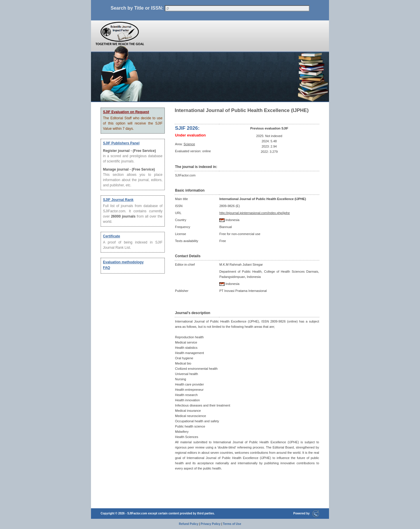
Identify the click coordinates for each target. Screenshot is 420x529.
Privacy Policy (211, 524)
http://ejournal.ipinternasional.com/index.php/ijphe (255, 213)
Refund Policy (189, 524)
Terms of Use (232, 524)
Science (189, 144)
